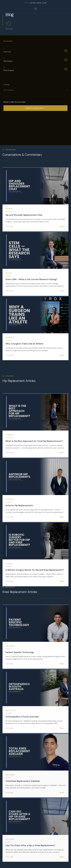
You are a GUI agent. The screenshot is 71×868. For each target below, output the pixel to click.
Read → (63, 226)
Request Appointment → (36, 108)
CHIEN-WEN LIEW (35, 3)
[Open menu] (35, 9)
